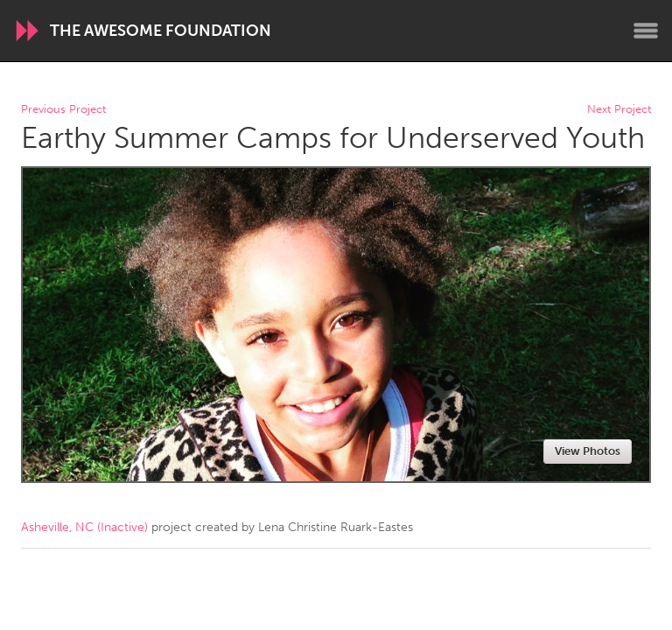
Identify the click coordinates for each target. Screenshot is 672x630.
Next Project (619, 110)
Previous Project (63, 110)
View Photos (588, 451)
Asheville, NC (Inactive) (84, 527)
